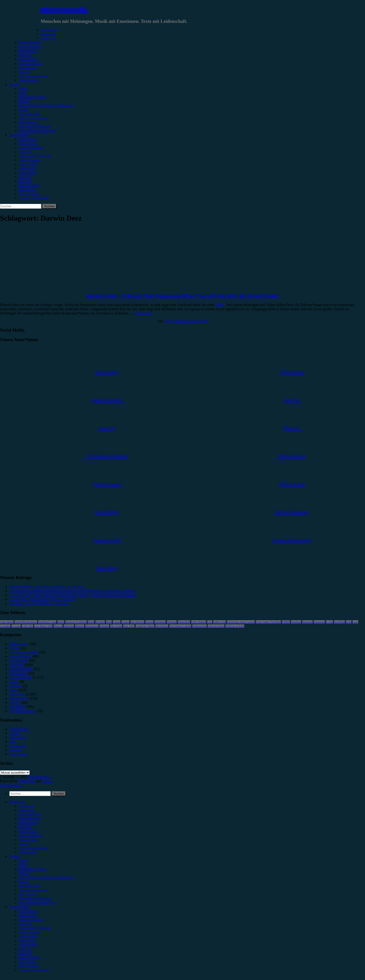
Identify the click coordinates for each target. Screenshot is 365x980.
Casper (117, 622)
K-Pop (329, 622)
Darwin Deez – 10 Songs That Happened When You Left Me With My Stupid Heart (183, 296)
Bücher (15, 648)
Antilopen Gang (47, 622)
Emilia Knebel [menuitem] (30, 932)
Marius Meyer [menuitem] (29, 957)
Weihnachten (199, 626)
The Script (116, 626)
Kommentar (28, 68)
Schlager (104, 626)
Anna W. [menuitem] (25, 924)
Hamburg (296, 622)
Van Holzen (162, 626)
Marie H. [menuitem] (25, 953)
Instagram (319, 622)
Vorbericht (48, 38)
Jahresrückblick (30, 63)
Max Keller (27, 189)
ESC (209, 622)
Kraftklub (339, 622)
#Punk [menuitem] (23, 882)
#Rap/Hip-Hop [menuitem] (30, 886)
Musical (58, 626)
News (14, 690)
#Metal (24, 101)
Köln (349, 622)
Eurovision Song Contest (241, 622)
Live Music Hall (43, 626)
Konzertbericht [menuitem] (30, 814)
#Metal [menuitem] (24, 873)
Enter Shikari (198, 622)
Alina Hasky (28, 143)
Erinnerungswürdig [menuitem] (33, 848)
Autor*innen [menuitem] (19, 907)
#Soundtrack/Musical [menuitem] (35, 898)
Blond (91, 622)
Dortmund (160, 622)
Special (24, 72)
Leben (14, 682)
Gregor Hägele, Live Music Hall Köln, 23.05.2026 (47, 587)
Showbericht (28, 51)
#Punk (23, 110)
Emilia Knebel (30, 160)
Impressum (18, 737)
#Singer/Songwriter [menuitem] (33, 890)
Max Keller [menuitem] (27, 961)
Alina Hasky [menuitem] (28, 915)
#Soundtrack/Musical (35, 126)
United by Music (145, 626)
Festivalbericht (30, 47)
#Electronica (28, 122)
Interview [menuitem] (26, 827)
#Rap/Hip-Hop (30, 114)
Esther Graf (220, 622)
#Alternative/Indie (32, 97)
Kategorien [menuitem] (18, 802)
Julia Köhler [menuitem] (28, 945)
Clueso (125, 622)
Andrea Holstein (31, 147)
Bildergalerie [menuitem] (28, 852)
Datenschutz (19, 729)
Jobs (13, 742)
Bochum (100, 622)
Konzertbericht (30, 42)
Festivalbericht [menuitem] (30, 819)
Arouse (47, 781)
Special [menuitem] (24, 844)
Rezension (48, 34)
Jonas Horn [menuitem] (27, 940)
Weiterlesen (144, 313)
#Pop (23, 93)
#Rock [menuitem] (24, 861)
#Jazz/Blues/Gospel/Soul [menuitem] (37, 903)
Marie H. (25, 181)
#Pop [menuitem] (23, 865)
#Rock (24, 89)
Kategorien (49, 30)
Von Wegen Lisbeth (180, 626)
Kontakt (15, 750)
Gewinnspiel (28, 59)
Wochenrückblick (22, 711)
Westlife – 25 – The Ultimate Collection (39, 603)
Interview (26, 55)
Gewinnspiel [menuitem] (28, 831)
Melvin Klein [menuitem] (29, 966)
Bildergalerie (28, 80)
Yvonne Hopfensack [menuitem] (34, 970)
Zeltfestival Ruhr (235, 626)
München (69, 626)
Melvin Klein (29, 194)
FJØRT (286, 622)
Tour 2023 (129, 626)
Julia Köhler (28, 173)
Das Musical (137, 622)
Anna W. (25, 152)
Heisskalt (307, 622)
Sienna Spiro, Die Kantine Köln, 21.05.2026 (43, 599)
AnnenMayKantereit (26, 622)
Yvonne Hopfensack (34, 198)
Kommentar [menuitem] (28, 840)
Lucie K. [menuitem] (25, 949)
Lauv (355, 622)
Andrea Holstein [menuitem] (31, 919)
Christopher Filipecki (35, 156)
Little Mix (27, 626)
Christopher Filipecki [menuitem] (35, 928)
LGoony (16, 626)
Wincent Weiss (216, 626)
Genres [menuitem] (15, 856)
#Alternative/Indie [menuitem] (32, 869)
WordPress (27, 781)
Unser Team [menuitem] (28, 911)
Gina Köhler (28, 164)
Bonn (109, 622)
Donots (149, 622)
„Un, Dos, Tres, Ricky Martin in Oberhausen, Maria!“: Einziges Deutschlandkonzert (73, 595)
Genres (15, 84)
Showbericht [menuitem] (28, 823)
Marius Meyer (29, 185)
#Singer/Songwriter (33, 118)
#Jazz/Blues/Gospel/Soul (37, 131)
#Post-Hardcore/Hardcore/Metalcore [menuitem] (46, 877)
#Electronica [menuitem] (28, 894)
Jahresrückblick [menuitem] (30, 835)
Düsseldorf (184, 622)
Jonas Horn (27, 168)
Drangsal (172, 622)
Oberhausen (92, 626)
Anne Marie (7, 622)
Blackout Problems (76, 622)
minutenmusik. (65, 9)
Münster (80, 626)
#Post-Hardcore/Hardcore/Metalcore (46, 105)
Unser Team (28, 139)
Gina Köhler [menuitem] (28, 936)
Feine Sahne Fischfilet (268, 622)
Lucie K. (25, 177)
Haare (220, 305)
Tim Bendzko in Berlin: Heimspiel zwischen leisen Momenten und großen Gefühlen (72, 591)
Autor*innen (19, 135)
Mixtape (16, 686)
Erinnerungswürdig (33, 76)
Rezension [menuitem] (27, 806)
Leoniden (5, 626)
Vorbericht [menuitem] (27, 810)
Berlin (61, 622)
